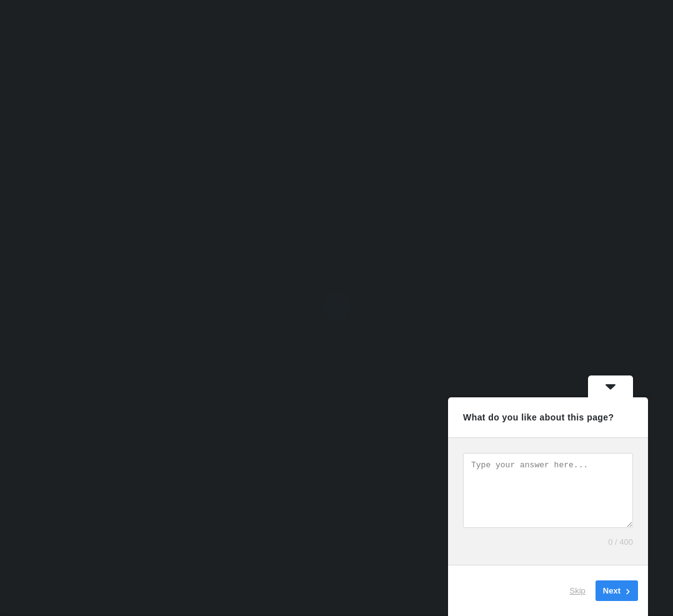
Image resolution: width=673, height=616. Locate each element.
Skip (578, 591)
